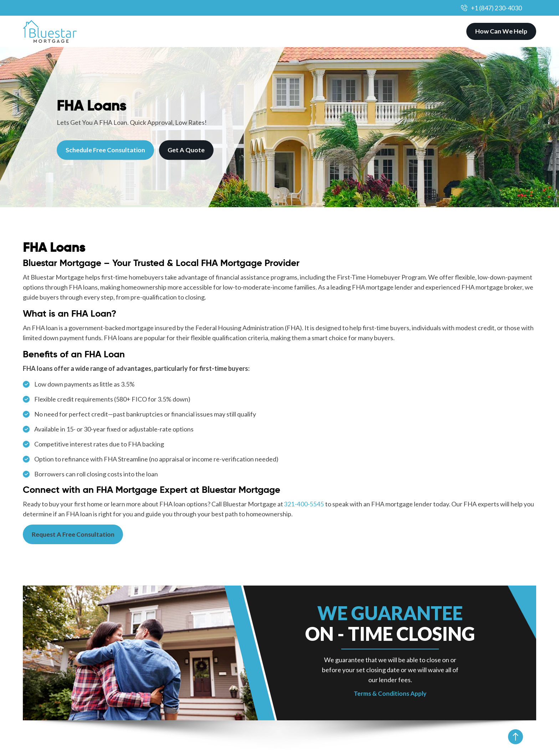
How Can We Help (501, 31)
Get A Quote (187, 150)
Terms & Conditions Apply (390, 694)
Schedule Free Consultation (106, 150)
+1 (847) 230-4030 (496, 8)
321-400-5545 (304, 504)
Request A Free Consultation (74, 535)
